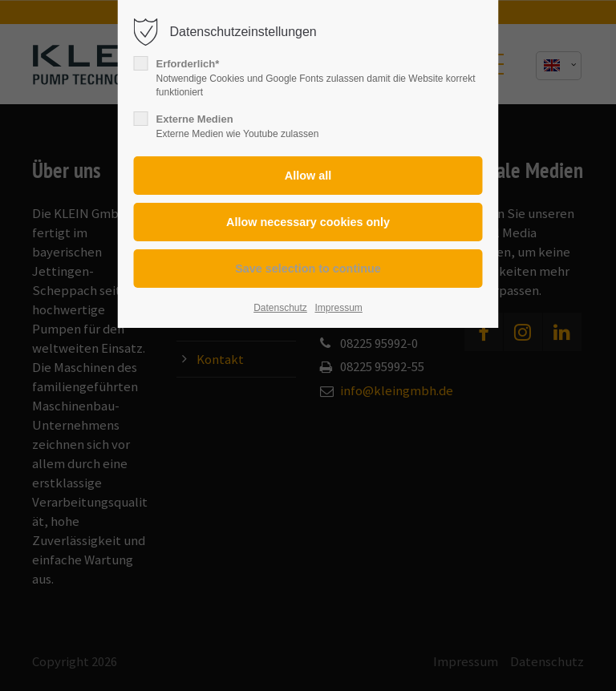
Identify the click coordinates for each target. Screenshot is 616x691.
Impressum (338, 308)
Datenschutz (280, 308)
